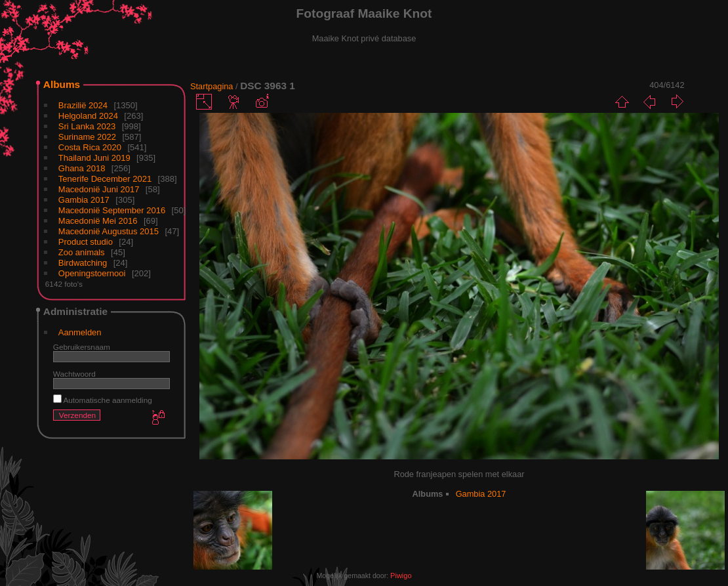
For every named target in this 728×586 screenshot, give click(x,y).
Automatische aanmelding (103, 400)
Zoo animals (82, 252)
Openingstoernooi (92, 273)
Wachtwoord (74, 374)
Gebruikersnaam (82, 347)
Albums (62, 84)
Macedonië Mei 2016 (98, 221)
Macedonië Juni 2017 (99, 189)
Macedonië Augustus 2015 (109, 231)
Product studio (86, 242)
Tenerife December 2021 (105, 179)
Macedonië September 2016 (112, 210)
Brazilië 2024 (83, 105)
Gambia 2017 (84, 200)
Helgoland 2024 (88, 116)
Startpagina (212, 86)
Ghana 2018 (82, 168)
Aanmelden (80, 332)
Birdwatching (83, 263)
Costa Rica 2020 (90, 147)
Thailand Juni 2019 (94, 158)
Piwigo (401, 576)
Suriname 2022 (87, 137)
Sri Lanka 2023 (87, 126)
